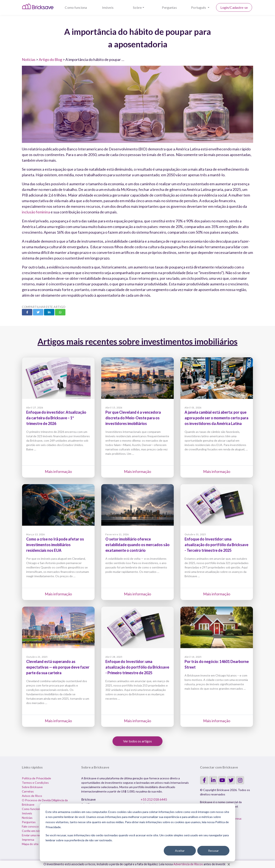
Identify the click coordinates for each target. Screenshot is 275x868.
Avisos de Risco (32, 796)
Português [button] (199, 7)
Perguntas (169, 7)
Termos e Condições (35, 783)
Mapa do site (30, 844)
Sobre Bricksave (32, 787)
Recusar (213, 851)
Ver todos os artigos (137, 741)
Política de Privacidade (36, 778)
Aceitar (180, 851)
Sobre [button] (137, 7)
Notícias (29, 59)
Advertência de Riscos (188, 864)
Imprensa (28, 840)
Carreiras (28, 791)
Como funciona (76, 7)
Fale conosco (30, 826)
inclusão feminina (36, 212)
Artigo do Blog (50, 59)
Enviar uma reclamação (36, 835)
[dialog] (137, 832)
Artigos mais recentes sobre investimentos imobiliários (137, 341)
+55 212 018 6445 (154, 799)
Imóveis (108, 7)
